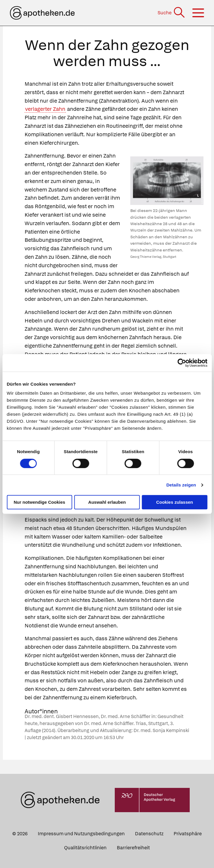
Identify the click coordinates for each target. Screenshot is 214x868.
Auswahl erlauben (107, 502)
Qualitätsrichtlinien (85, 848)
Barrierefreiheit (133, 848)
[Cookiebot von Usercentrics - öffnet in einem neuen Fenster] (182, 363)
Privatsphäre (188, 834)
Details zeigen (181, 485)
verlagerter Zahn (45, 109)
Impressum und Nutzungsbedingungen (81, 834)
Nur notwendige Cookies (40, 502)
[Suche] (172, 13)
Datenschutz (149, 834)
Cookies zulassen (174, 502)
